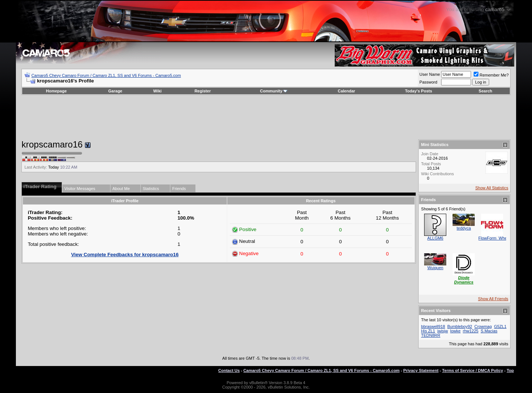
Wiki (158, 91)
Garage (115, 91)
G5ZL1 (500, 326)
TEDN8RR (431, 335)
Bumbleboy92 (460, 326)
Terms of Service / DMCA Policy (473, 370)
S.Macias (489, 331)
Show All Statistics (492, 188)
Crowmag (483, 326)
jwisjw (443, 331)
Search (486, 91)
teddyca (464, 228)
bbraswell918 (433, 326)
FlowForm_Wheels (495, 238)
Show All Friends (493, 299)
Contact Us (229, 370)
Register (202, 91)
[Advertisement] (266, 117)
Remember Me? (491, 75)
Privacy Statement (421, 370)
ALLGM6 (435, 238)
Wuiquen (435, 268)
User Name (430, 74)
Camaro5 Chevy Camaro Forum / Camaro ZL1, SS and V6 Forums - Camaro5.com (106, 75)
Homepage (56, 91)
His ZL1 (428, 331)
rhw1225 (471, 331)
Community (274, 91)
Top (510, 370)
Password (428, 82)
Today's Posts (418, 91)
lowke (456, 331)
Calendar (346, 91)
